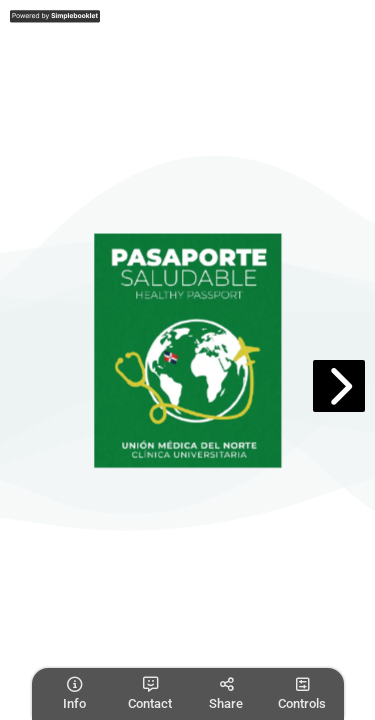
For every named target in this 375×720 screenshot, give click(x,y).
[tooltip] (74, 694)
